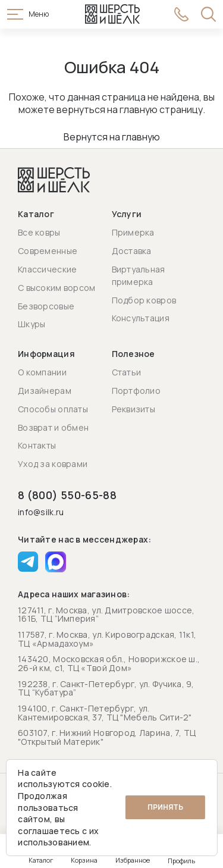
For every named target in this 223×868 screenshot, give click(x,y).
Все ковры (39, 232)
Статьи (127, 372)
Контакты (37, 445)
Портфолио (136, 391)
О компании (42, 372)
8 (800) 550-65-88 (67, 495)
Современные (48, 251)
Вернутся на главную (112, 137)
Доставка (132, 251)
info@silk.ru (41, 513)
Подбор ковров (144, 300)
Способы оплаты (53, 409)
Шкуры (32, 324)
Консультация (141, 318)
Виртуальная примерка (139, 275)
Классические (47, 269)
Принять (165, 807)
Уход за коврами (53, 464)
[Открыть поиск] (208, 14)
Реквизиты (134, 409)
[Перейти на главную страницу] (112, 14)
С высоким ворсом (56, 288)
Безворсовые (46, 306)
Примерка (133, 232)
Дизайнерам (45, 391)
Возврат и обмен (53, 427)
